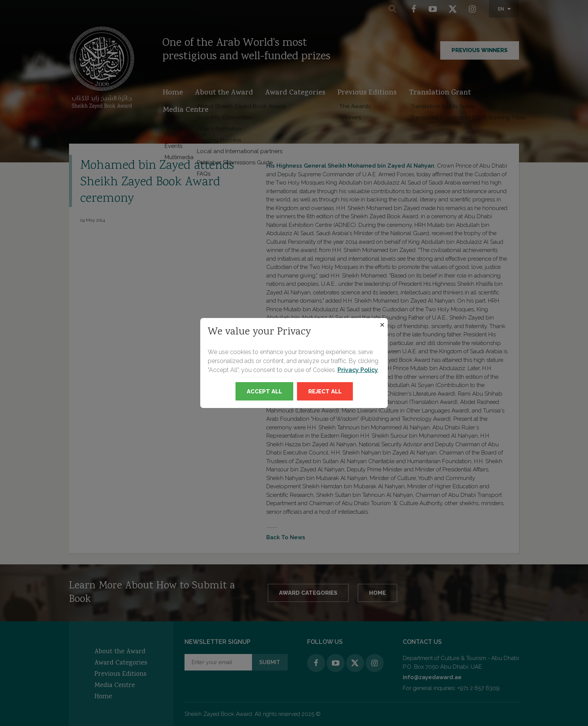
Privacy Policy (358, 370)
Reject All (325, 391)
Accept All (264, 391)
